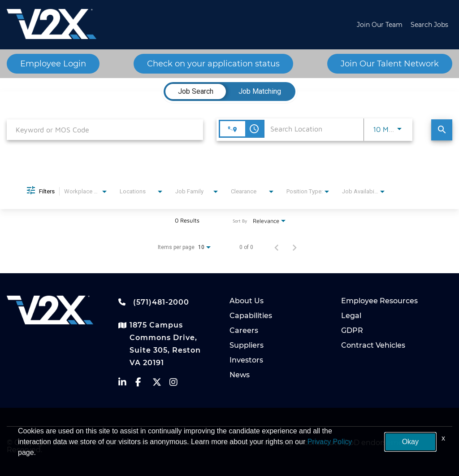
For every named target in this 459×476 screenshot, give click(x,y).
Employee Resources (379, 301)
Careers (244, 330)
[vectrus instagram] (178, 384)
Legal (351, 316)
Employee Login (53, 64)
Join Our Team (380, 25)
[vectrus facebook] (144, 384)
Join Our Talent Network (390, 64)
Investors (246, 360)
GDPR (352, 330)
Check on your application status (213, 64)
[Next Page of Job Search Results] (294, 247)
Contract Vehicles (373, 345)
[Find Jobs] (442, 130)
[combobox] (105, 129)
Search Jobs (429, 25)
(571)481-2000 (154, 302)
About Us (247, 301)
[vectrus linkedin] (127, 384)
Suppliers (247, 345)
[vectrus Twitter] (161, 384)
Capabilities (251, 316)
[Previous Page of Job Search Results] (277, 247)
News (240, 375)
